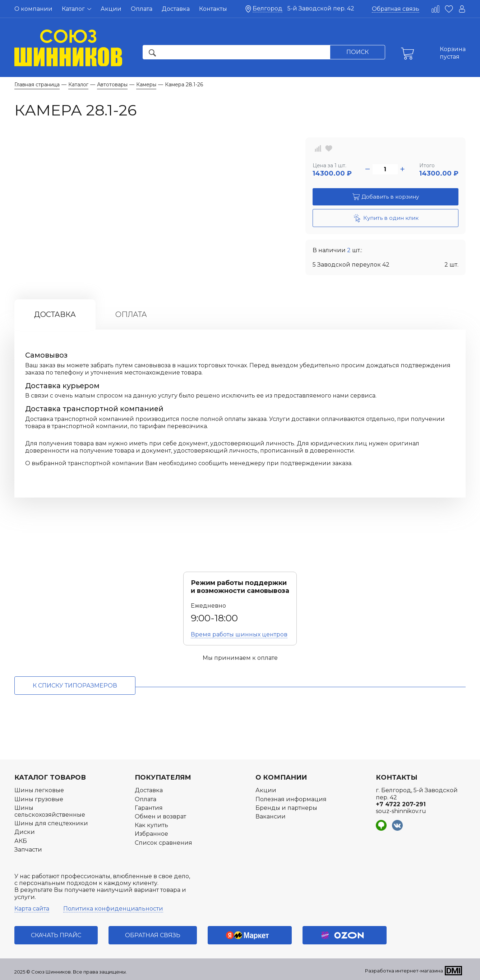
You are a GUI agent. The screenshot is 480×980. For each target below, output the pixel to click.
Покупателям (163, 777)
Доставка (176, 9)
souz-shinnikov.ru (401, 811)
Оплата (142, 9)
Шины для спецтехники (51, 823)
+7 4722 (401, 804)
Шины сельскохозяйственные (50, 811)
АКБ (21, 841)
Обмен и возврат (160, 816)
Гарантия (149, 808)
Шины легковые (39, 790)
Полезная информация (291, 799)
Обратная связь (396, 9)
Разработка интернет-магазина (404, 971)
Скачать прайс (56, 935)
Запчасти (28, 850)
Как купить (151, 825)
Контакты (213, 9)
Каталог (77, 9)
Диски (25, 832)
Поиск (357, 52)
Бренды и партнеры (286, 808)
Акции (111, 9)
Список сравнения (163, 843)
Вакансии (271, 816)
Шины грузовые (39, 799)
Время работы (239, 634)
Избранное (151, 834)
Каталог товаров (50, 777)
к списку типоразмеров (75, 686)
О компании (33, 9)
